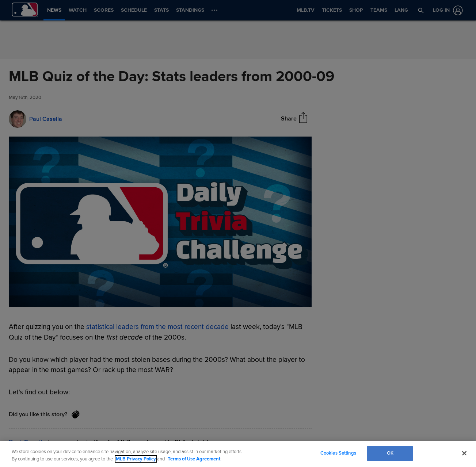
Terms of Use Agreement (194, 459)
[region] (238, 454)
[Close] (464, 453)
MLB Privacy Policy (136, 459)
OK (390, 453)
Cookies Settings (338, 453)
